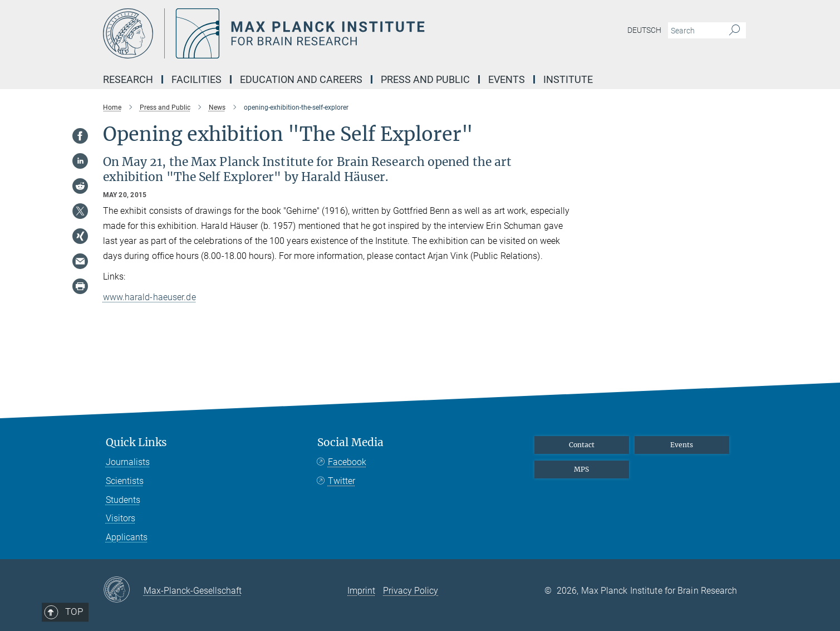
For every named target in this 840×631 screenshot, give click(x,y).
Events (682, 445)
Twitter (342, 481)
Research (128, 79)
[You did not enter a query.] (694, 31)
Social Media (350, 442)
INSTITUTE (568, 79)
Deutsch (644, 30)
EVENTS (507, 79)
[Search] (735, 31)
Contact (582, 445)
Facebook (347, 462)
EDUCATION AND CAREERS (301, 79)
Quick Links (136, 442)
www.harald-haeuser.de (149, 297)
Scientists (125, 481)
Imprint (361, 591)
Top (136, 396)
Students (123, 500)
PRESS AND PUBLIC (425, 79)
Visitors (121, 518)
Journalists (128, 462)
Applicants (127, 537)
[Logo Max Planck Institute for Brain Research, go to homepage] (312, 33)
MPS (581, 469)
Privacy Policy (411, 591)
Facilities (197, 79)
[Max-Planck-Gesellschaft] (123, 590)
